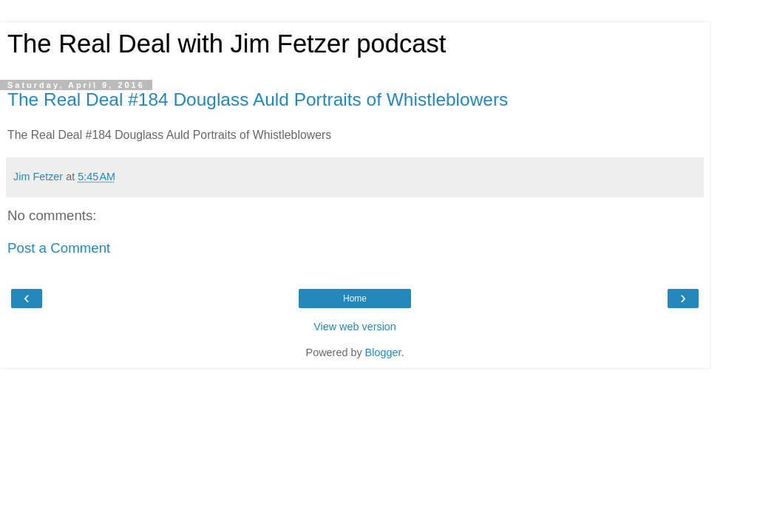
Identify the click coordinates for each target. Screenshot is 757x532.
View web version (355, 327)
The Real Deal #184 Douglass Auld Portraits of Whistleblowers (258, 99)
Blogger (383, 352)
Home (355, 299)
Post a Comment (59, 248)
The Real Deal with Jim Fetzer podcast (227, 44)
